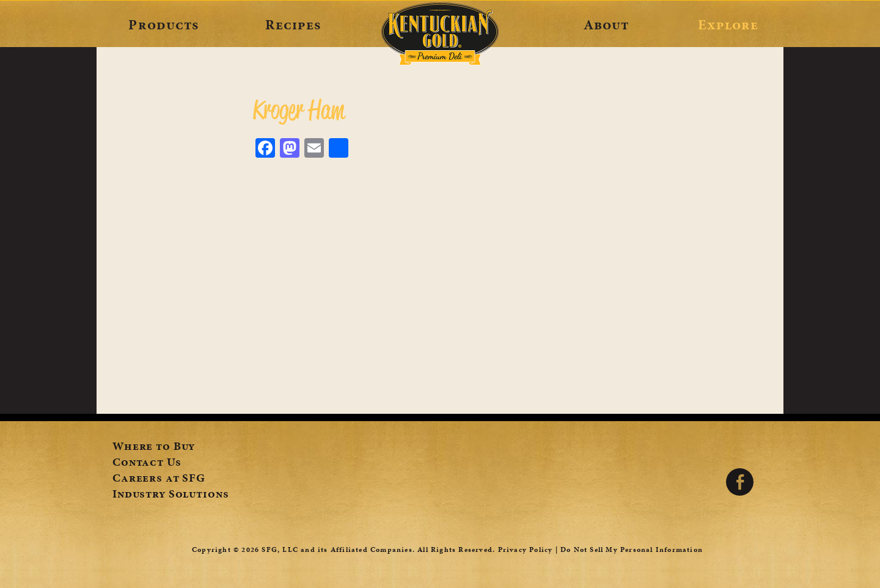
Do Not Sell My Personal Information (632, 549)
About (607, 24)
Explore (728, 24)
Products (163, 24)
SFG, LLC (280, 549)
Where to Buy (154, 447)
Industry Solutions (170, 495)
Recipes (293, 24)
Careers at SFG (159, 479)
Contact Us (147, 463)
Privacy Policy (526, 549)
